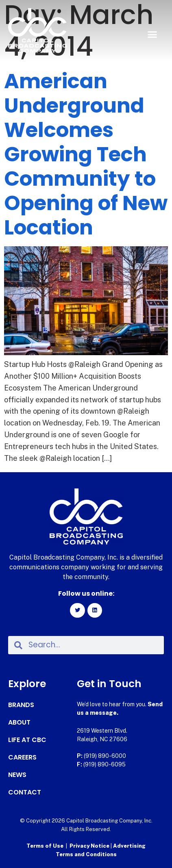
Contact (25, 792)
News (17, 775)
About (19, 723)
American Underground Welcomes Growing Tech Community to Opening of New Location (86, 154)
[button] (152, 35)
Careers (22, 757)
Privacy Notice (90, 846)
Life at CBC (27, 740)
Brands (21, 705)
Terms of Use (45, 846)
